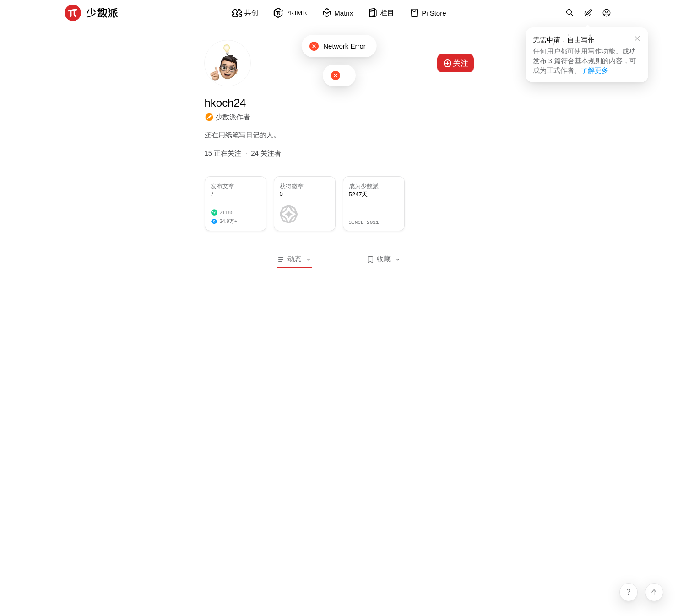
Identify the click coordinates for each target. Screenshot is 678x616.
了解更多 (595, 70)
